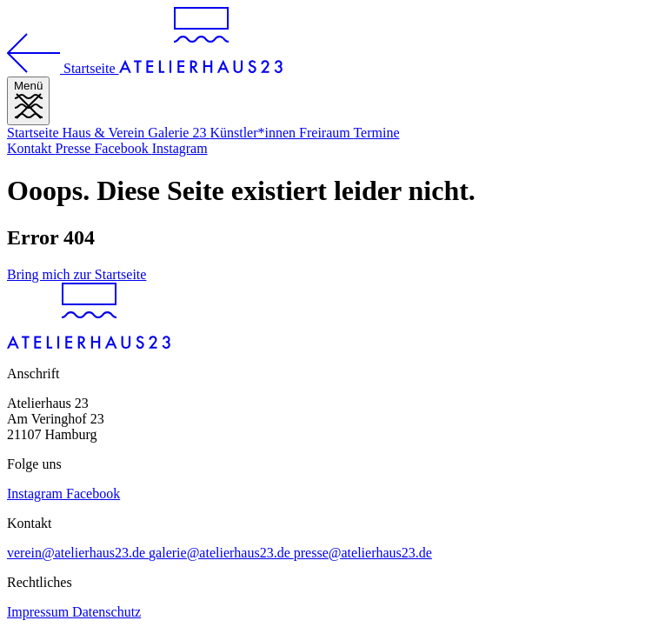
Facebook (123, 148)
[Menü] (28, 101)
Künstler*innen (254, 133)
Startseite (35, 133)
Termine (376, 133)
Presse (75, 148)
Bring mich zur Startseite (77, 274)
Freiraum (326, 133)
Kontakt (31, 148)
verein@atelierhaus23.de (78, 553)
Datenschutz (106, 612)
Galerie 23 (179, 133)
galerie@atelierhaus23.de (221, 553)
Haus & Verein (106, 133)
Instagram (180, 148)
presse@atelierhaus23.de (363, 553)
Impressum (40, 612)
